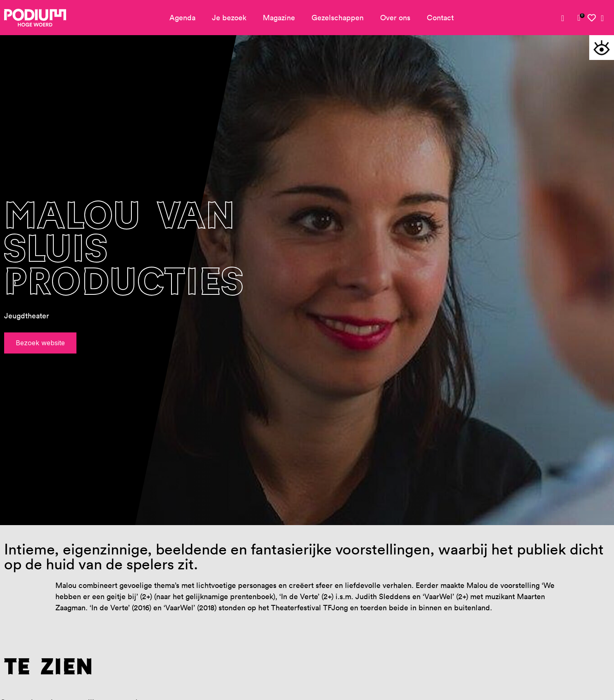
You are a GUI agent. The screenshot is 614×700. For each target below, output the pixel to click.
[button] (602, 48)
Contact (440, 18)
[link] (579, 18)
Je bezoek (229, 18)
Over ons (395, 18)
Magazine (279, 18)
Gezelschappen (338, 18)
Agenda (182, 18)
